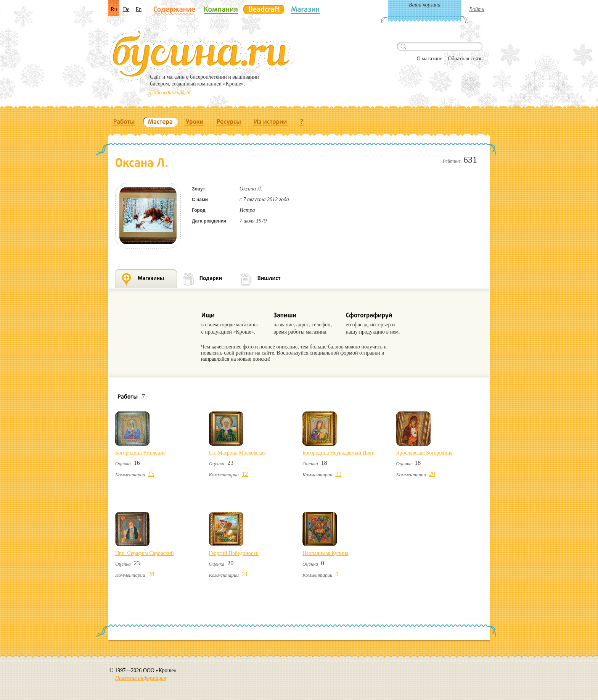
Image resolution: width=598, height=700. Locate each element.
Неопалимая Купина (326, 553)
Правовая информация (141, 678)
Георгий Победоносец (234, 553)
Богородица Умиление (140, 453)
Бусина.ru (202, 54)
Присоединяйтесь (170, 93)
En (139, 9)
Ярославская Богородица (424, 453)
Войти (477, 9)
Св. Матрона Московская (237, 453)
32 (339, 474)
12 (245, 474)
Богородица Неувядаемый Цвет (338, 453)
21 (245, 574)
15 (151, 474)
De (126, 9)
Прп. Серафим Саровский (145, 553)
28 (151, 574)
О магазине (429, 59)
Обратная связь (465, 59)
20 (432, 474)
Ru (114, 9)
